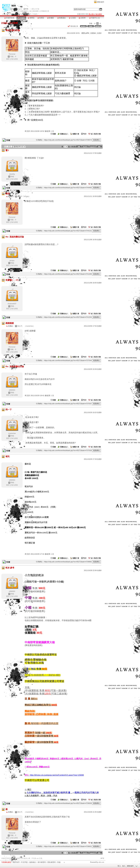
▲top (102, 858)
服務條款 (33, 862)
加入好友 (15, 59)
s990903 (12, 390)
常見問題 (24, 862)
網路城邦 (101, 2)
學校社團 (14, 14)
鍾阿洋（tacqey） (24, 196)
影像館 (50, 18)
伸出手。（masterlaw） (26, 326)
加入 (124, 866)
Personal (19, 9)
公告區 (72, 18)
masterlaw (12, 433)
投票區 (41, 18)
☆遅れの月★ (35, 9)
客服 (59, 862)
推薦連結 (61, 18)
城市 (8, 14)
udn (3, 14)
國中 (20, 14)
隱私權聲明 (52, 862)
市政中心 (94, 18)
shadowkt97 (12, 304)
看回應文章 (73, 26)
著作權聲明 (42, 862)
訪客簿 (82, 18)
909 (14, 6)
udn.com (101, 862)
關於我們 (16, 862)
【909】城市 (27, 14)
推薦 (99, 33)
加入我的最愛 (34, 11)
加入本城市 (15, 11)
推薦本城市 (24, 11)
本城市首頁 (9, 18)
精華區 (31, 18)
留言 (8, 59)
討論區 (21, 18)
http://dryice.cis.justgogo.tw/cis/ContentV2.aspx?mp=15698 (57, 775)
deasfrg (12, 174)
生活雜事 (14, 23)
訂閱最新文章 (45, 11)
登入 (119, 866)
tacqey (12, 261)
